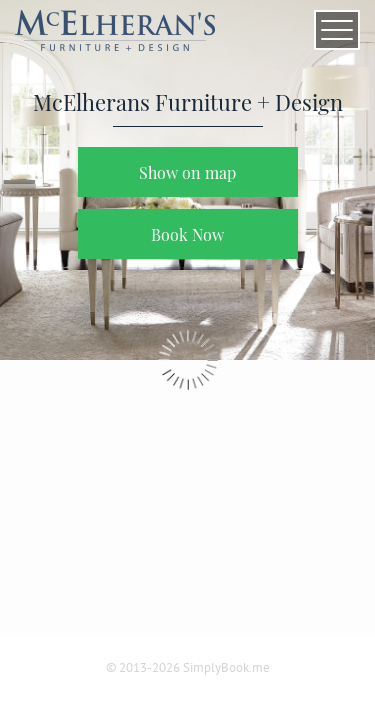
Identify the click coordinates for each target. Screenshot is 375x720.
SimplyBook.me (226, 667)
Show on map (187, 172)
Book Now (187, 234)
